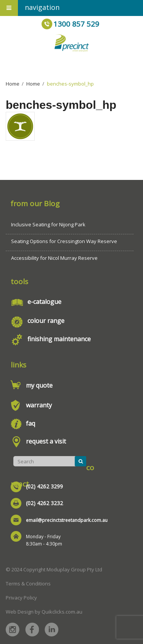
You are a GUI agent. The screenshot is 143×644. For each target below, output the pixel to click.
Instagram (13, 630)
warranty (39, 405)
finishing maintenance (59, 339)
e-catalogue (44, 302)
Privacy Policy (21, 598)
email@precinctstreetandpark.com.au (67, 520)
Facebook (32, 630)
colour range (46, 321)
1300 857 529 (76, 24)
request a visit (46, 441)
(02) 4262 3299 (44, 486)
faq (31, 423)
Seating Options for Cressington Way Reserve (64, 241)
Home (13, 84)
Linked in (51, 630)
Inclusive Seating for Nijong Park (48, 224)
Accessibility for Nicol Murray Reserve (54, 258)
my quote (39, 385)
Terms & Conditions (28, 584)
